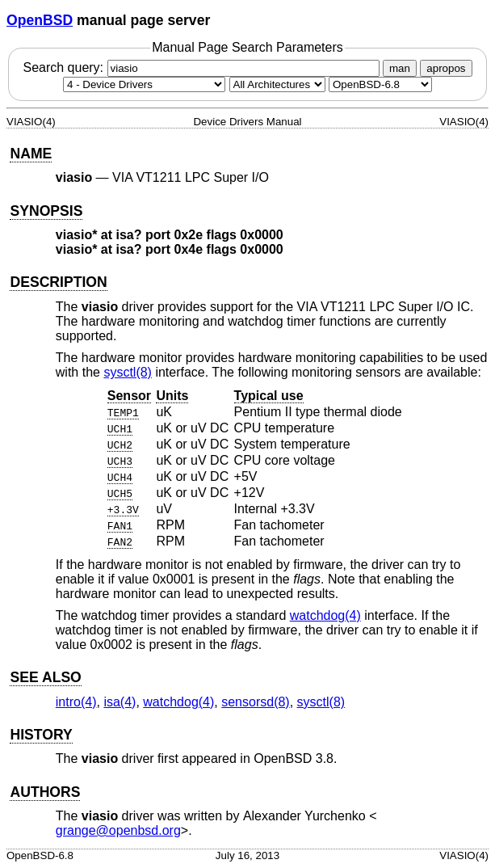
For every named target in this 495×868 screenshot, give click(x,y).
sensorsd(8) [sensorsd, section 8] (255, 702)
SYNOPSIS (46, 211)
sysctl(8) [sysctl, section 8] (128, 372)
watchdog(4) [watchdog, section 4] (325, 615)
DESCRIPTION (58, 282)
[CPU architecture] (277, 84)
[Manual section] (144, 84)
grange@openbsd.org (118, 830)
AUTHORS (45, 792)
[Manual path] (380, 84)
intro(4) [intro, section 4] (76, 702)
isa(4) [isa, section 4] (120, 702)
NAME (31, 154)
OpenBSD (40, 20)
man (400, 68)
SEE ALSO (45, 677)
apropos (446, 68)
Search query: (203, 67)
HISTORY (41, 735)
